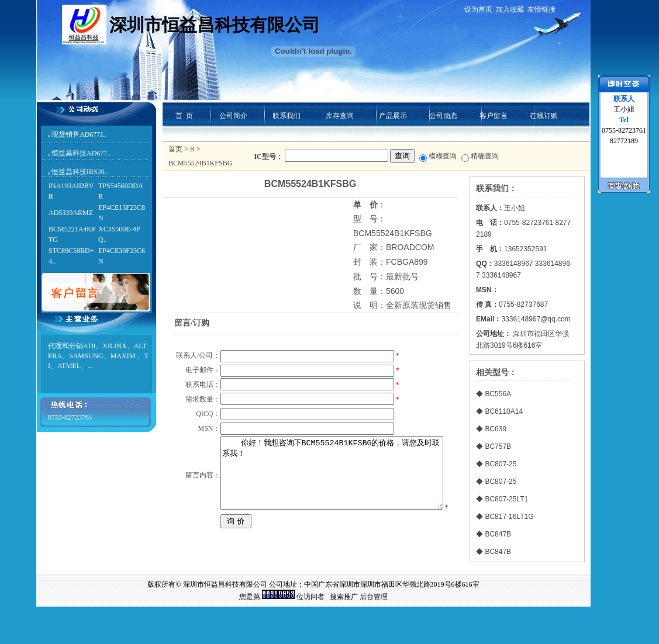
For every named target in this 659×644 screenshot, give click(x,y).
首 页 (184, 116)
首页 (175, 149)
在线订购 (544, 116)
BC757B (498, 446)
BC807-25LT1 (506, 499)
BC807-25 (501, 464)
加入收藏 (510, 9)
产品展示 (393, 116)
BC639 (496, 429)
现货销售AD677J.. (79, 134)
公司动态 (443, 116)
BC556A (498, 394)
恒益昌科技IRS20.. (80, 172)
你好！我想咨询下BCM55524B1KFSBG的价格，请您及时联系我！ (331, 534)
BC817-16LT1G (509, 517)
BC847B (498, 534)
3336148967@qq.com (536, 319)
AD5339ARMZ (71, 213)
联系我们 (287, 116)
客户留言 (494, 116)
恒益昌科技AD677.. (81, 153)
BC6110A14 (504, 411)
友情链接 (541, 9)
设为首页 (478, 9)
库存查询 (340, 116)
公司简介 (233, 116)
